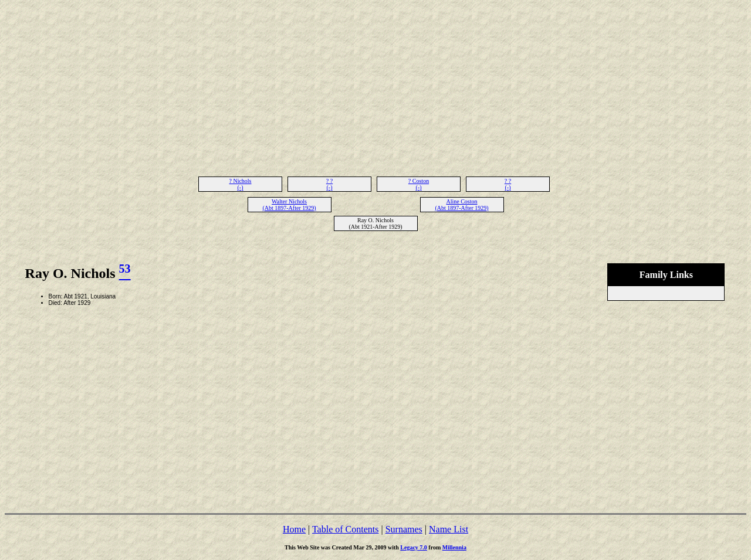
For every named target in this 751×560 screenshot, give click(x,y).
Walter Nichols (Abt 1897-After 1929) (289, 205)
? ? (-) (329, 184)
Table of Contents (346, 529)
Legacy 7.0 (414, 547)
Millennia (454, 547)
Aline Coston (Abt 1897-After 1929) (461, 205)
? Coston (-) (419, 184)
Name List (449, 529)
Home (294, 529)
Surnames (404, 529)
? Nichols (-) (240, 184)
